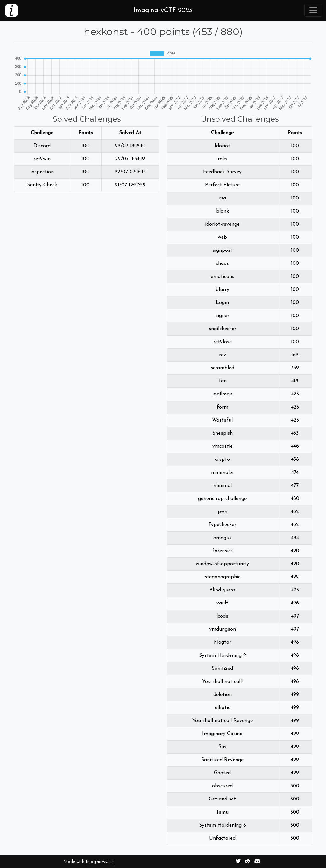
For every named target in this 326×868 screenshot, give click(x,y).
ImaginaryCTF (100, 862)
